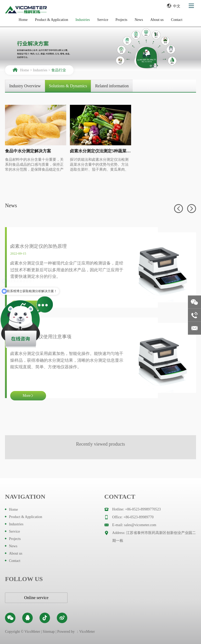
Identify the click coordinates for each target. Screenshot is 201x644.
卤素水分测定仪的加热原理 (38, 246)
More (28, 396)
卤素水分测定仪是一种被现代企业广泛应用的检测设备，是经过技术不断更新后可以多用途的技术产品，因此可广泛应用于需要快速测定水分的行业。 (67, 270)
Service (103, 20)
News (139, 20)
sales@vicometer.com (140, 525)
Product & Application (51, 20)
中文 (174, 6)
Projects (121, 20)
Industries (83, 20)
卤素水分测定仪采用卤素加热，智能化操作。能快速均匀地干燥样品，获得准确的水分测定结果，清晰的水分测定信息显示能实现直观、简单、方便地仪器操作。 (67, 360)
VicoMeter (87, 632)
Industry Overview (25, 86)
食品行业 (59, 70)
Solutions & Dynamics (68, 86)
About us (157, 20)
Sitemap (49, 632)
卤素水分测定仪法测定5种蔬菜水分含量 (100, 151)
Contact (177, 20)
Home (23, 20)
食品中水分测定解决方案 (28, 151)
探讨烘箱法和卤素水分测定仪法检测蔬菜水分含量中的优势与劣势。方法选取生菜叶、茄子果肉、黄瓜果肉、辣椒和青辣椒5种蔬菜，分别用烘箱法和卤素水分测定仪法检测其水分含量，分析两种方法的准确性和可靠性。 (100, 165)
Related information (112, 86)
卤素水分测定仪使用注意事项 (41, 337)
